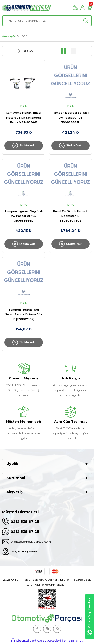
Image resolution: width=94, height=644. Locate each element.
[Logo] (27, 8)
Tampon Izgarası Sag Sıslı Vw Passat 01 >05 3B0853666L (23, 216)
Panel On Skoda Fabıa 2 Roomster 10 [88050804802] (71, 216)
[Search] (47, 21)
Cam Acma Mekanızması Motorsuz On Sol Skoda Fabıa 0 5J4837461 (23, 117)
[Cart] (89, 8)
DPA (25, 36)
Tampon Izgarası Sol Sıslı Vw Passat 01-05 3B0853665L (71, 117)
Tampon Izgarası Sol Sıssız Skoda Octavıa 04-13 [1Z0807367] (23, 314)
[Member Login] (82, 8)
